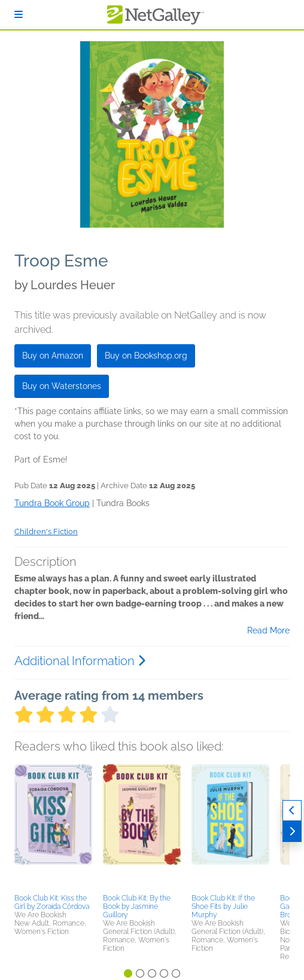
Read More (268, 630)
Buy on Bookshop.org (146, 356)
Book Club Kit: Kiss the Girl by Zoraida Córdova (52, 902)
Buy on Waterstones (62, 386)
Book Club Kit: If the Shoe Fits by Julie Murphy (223, 906)
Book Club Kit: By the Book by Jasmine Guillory (137, 906)
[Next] (292, 832)
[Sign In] (19, 15)
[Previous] (292, 811)
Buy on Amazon (53, 356)
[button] (53, 827)
